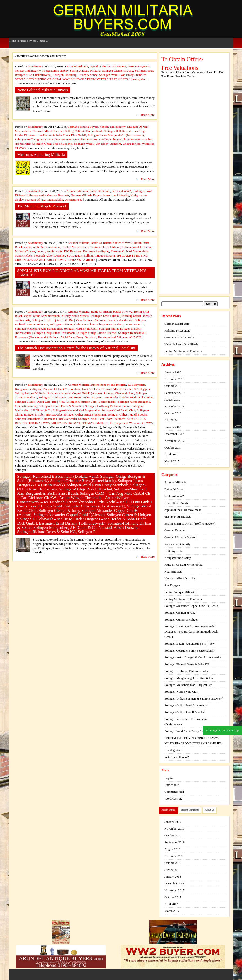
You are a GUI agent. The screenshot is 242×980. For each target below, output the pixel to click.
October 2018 (173, 413)
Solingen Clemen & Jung (118, 71)
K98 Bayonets (73, 251)
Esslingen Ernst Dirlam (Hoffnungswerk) (115, 247)
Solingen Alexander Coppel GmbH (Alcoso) (75, 393)
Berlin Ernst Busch (176, 503)
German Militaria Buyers (83, 127)
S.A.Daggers (75, 256)
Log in (169, 778)
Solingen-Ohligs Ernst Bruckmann (54, 333)
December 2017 (174, 434)
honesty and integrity (28, 71)
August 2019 (172, 400)
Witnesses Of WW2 (129, 337)
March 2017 (172, 461)
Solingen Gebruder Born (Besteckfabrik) (108, 320)
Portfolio (21, 38)
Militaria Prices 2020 (177, 330)
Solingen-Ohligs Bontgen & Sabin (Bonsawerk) (194, 698)
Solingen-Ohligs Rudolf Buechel (52, 144)
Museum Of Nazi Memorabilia (44, 199)
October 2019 (173, 386)
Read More (148, 115)
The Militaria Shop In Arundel (42, 206)
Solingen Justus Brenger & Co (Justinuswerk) (116, 135)
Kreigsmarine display (55, 71)
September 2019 (175, 393)
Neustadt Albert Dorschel (48, 131)
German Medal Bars (177, 324)
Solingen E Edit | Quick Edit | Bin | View (57, 320)
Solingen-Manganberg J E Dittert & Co (120, 324)
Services (31, 38)
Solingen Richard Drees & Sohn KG (61, 406)
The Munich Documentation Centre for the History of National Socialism (76, 348)
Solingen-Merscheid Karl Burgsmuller (85, 139)
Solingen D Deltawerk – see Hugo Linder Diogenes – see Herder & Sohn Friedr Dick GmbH (96, 397)
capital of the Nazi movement (108, 66)
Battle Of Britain (100, 191)
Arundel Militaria (77, 66)
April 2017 (171, 454)
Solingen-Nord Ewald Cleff (80, 329)
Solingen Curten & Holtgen (181, 619)
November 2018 (174, 406)
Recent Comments (190, 810)
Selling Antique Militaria (85, 71)
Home (13, 38)
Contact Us (42, 38)
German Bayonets (139, 66)
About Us (210, 810)
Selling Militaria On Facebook (84, 131)
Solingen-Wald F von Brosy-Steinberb (123, 75)
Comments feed (174, 792)
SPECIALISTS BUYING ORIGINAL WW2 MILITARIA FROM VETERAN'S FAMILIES (71, 79)
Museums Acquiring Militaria (41, 155)
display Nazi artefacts (75, 247)
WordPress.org (173, 798)
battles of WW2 (121, 191)
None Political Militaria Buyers (43, 90)
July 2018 (171, 420)
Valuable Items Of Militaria (181, 344)
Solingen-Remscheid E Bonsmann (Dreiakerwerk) (46, 419)
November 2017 (174, 441)
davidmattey (35, 66)
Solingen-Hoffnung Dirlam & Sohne (75, 75)
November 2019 (174, 379)
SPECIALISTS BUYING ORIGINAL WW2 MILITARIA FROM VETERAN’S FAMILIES (82, 273)
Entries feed (172, 785)
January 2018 (173, 427)
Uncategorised (138, 79)
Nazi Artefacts (24, 256)
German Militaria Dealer (180, 337)
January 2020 (173, 372)
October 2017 (173, 448)
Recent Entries (168, 810)
